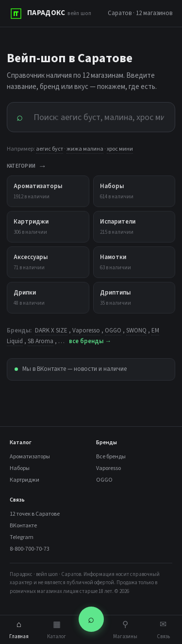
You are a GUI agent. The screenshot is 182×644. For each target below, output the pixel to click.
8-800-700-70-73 (30, 549)
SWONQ (136, 331)
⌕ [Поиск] (91, 619)
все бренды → (90, 341)
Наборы (20, 468)
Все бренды (111, 457)
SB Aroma (41, 341)
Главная (19, 630)
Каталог (57, 630)
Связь (163, 630)
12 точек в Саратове (35, 514)
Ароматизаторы (30, 457)
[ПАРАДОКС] (50, 14)
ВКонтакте (23, 526)
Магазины (125, 630)
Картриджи (25, 480)
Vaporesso (86, 331)
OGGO (113, 331)
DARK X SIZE (51, 331)
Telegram (22, 537)
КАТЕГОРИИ (27, 166)
